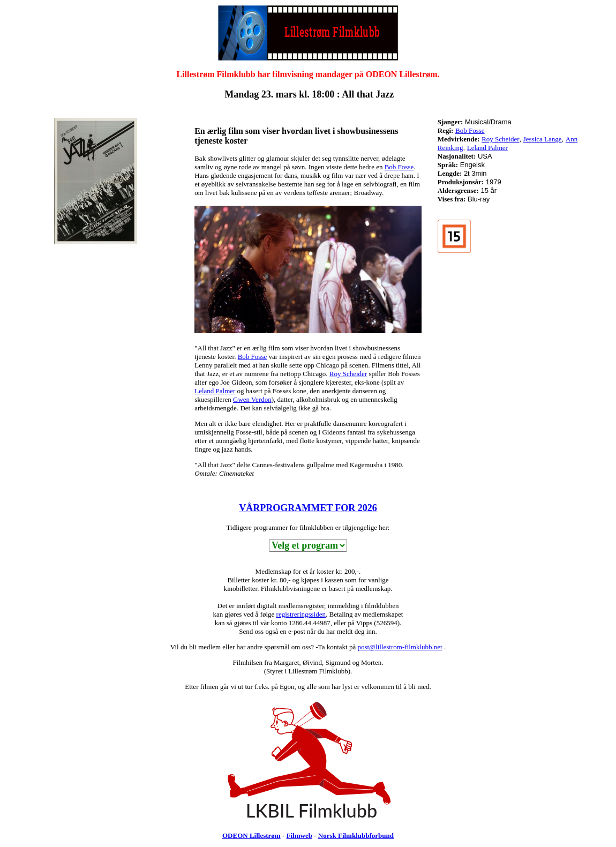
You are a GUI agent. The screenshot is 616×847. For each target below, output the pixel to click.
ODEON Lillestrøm (251, 835)
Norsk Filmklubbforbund (356, 835)
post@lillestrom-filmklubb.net (400, 647)
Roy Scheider (348, 374)
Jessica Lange (543, 139)
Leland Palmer (215, 391)
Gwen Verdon (252, 399)
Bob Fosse (399, 167)
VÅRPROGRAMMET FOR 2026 (308, 508)
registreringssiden (301, 614)
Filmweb (299, 835)
